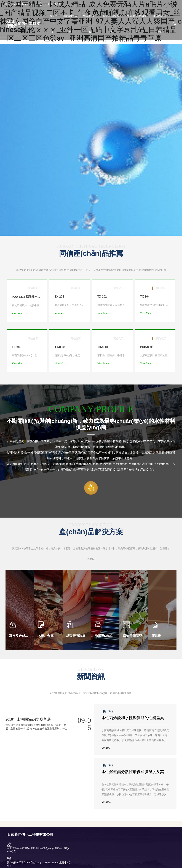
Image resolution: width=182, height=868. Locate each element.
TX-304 (145, 297)
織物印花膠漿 (133, 636)
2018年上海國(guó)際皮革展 (28, 719)
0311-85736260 (52, 4)
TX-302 (17, 347)
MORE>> (106, 748)
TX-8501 (103, 347)
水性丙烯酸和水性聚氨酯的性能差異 (133, 718)
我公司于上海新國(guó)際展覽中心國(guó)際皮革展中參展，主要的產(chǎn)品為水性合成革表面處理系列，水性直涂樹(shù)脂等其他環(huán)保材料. (38, 729)
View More (18, 314)
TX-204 (59, 297)
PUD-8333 (147, 347)
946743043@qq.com (22, 4)
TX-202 (102, 297)
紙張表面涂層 (76, 636)
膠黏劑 (156, 636)
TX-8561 (60, 347)
